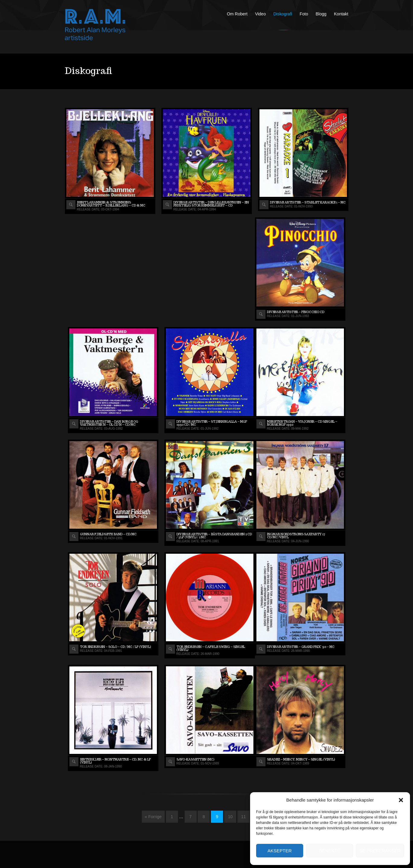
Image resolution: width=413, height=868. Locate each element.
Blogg (321, 14)
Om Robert (237, 14)
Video (260, 14)
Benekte (329, 851)
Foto (304, 14)
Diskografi (283, 14)
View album (71, 205)
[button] (401, 800)
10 (230, 817)
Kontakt (341, 14)
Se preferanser (380, 851)
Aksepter (280, 851)
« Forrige (153, 817)
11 (243, 817)
